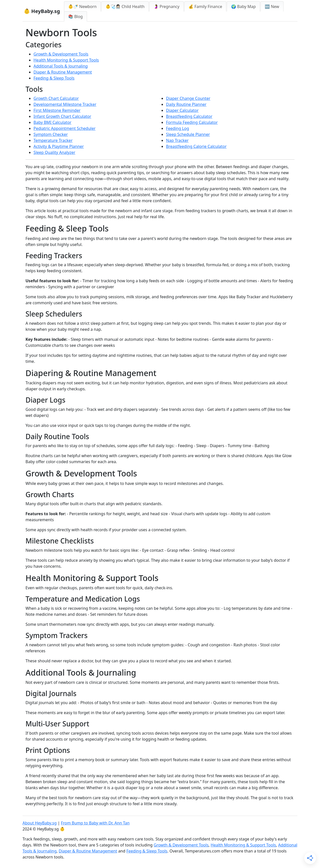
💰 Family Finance (205, 7)
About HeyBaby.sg (40, 823)
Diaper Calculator (182, 110)
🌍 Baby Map (243, 7)
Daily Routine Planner (186, 104)
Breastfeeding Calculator (189, 116)
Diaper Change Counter (188, 98)
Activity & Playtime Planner (59, 146)
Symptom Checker (51, 134)
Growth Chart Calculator (56, 98)
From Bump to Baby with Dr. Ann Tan (95, 823)
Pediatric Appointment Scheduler (64, 128)
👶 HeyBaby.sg (42, 11)
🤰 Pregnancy (166, 7)
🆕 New (272, 7)
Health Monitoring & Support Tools (66, 60)
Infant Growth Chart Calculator (62, 116)
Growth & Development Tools (61, 54)
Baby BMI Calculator (52, 122)
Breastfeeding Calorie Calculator (196, 146)
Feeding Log (177, 128)
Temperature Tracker (53, 140)
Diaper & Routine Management (63, 72)
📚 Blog (75, 17)
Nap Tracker (177, 140)
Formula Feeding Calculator (192, 122)
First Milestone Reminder (57, 110)
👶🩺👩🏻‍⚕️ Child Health (125, 7)
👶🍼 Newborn (82, 7)
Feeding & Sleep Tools (54, 78)
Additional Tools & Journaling (61, 66)
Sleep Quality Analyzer (54, 152)
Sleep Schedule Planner (188, 134)
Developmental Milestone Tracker (65, 104)
